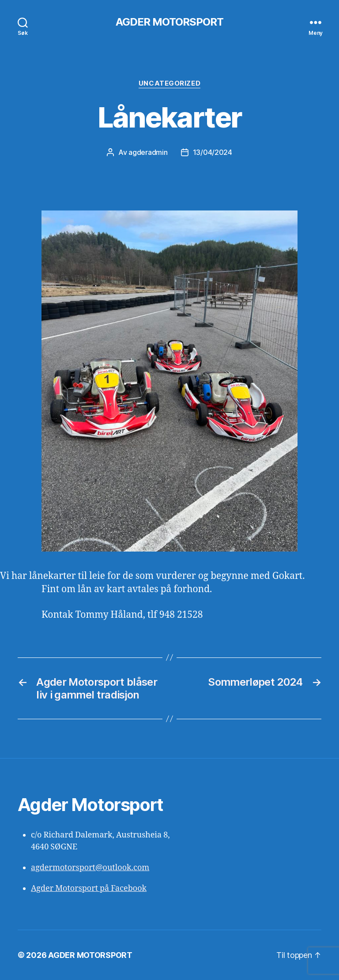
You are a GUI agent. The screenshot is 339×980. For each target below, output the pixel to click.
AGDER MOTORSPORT (169, 22)
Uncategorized (169, 83)
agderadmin (148, 152)
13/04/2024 (213, 152)
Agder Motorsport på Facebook (89, 888)
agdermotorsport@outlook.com (90, 868)
